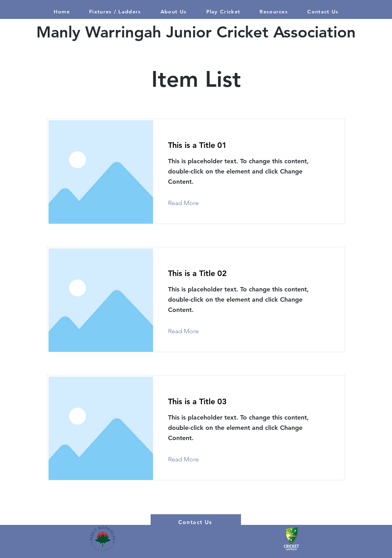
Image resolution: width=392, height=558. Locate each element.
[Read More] (189, 203)
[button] (223, 11)
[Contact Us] (196, 522)
